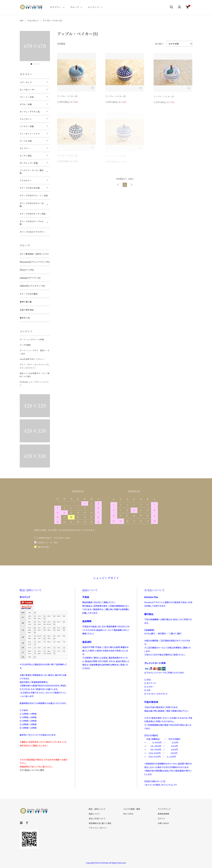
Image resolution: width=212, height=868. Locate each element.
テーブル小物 (26, 141)
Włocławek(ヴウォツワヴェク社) (35, 262)
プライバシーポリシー (98, 828)
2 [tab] (35, 64)
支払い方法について (97, 818)
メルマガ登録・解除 (132, 809)
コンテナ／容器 (27, 126)
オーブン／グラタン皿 (30, 112)
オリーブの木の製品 (29, 294)
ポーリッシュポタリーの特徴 (32, 339)
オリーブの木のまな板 (30, 188)
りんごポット (33, 20)
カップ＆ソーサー (28, 90)
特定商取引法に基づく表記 (100, 823)
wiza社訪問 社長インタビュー (32, 359)
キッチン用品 (26, 156)
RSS (125, 814)
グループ (74, 7)
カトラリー (25, 148)
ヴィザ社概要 (25, 345)
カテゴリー (56, 7)
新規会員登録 (163, 814)
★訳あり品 (25, 318)
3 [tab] (38, 64)
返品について (94, 814)
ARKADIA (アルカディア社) (32, 286)
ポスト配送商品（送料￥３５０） (35, 254)
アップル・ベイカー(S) (52, 20)
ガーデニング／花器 (29, 163)
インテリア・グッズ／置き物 (32, 172)
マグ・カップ (26, 82)
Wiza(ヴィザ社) (27, 270)
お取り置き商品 (27, 310)
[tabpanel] (35, 46)
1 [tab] (31, 64)
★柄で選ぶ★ (26, 302)
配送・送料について (97, 809)
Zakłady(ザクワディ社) (30, 278)
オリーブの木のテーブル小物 (32, 223)
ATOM (131, 814)
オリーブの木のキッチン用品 (33, 214)
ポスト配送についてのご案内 (32, 770)
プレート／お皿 (27, 97)
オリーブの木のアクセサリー (33, 232)
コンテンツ (93, 7)
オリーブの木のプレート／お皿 (34, 195)
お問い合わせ (163, 823)
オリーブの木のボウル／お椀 (32, 205)
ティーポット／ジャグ (30, 134)
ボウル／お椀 (26, 104)
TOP (22, 20)
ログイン (161, 818)
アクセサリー (26, 180)
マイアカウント (164, 809)
